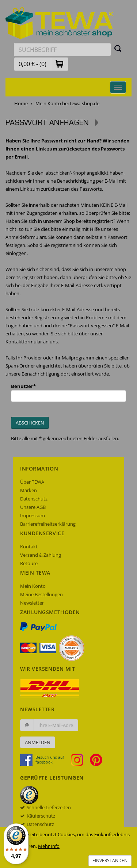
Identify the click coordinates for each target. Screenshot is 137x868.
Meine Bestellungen (41, 594)
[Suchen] (118, 48)
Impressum (33, 515)
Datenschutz (34, 499)
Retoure (29, 563)
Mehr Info (49, 846)
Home (21, 103)
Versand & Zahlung (41, 555)
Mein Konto (33, 586)
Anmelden (38, 742)
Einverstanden (110, 861)
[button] (60, 64)
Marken (28, 490)
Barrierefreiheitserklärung (48, 524)
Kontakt (29, 547)
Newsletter (32, 603)
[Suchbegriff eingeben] (62, 50)
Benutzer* (23, 386)
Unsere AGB (33, 507)
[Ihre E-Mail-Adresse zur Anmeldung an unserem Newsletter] (56, 725)
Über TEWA (32, 482)
